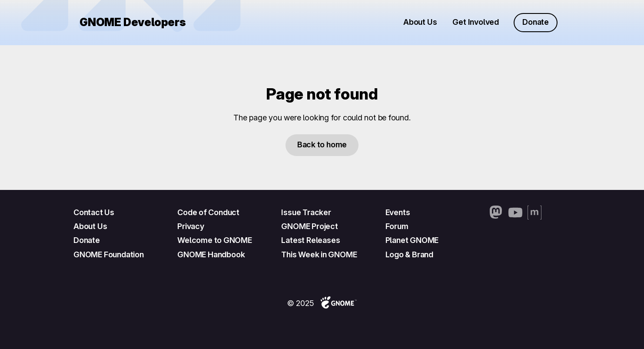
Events (398, 212)
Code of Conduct (208, 212)
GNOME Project (309, 226)
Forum (397, 226)
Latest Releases (310, 240)
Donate (536, 22)
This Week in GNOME (319, 254)
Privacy (191, 226)
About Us (420, 22)
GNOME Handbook (211, 254)
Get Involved (476, 22)
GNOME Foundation (109, 254)
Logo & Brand (409, 254)
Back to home (322, 145)
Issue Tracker (306, 212)
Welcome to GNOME (215, 240)
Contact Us (94, 212)
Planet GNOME (412, 240)
